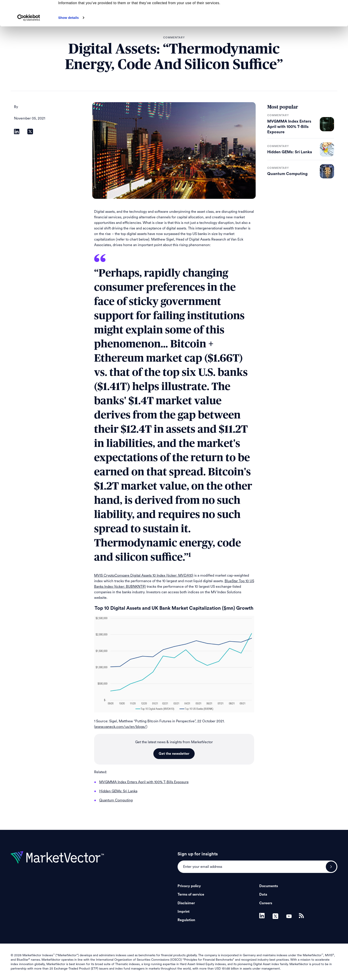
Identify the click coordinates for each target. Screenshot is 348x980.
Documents (269, 886)
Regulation (186, 920)
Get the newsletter (174, 754)
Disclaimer (186, 903)
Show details (68, 41)
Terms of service (191, 894)
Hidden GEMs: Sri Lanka (290, 152)
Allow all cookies (311, 11)
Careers (266, 903)
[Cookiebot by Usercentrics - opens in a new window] (29, 42)
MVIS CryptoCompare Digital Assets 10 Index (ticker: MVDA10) (144, 575)
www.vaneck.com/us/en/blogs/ (121, 727)
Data (263, 894)
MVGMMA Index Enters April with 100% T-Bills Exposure (289, 127)
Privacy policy (189, 886)
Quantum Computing (287, 174)
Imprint (184, 912)
